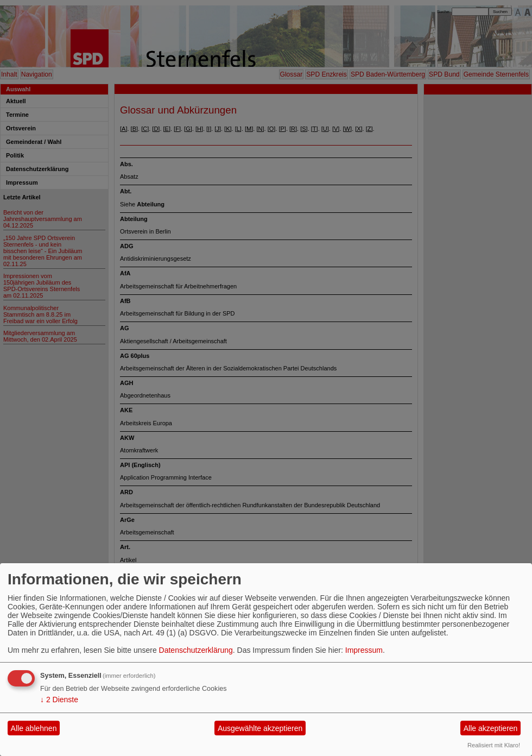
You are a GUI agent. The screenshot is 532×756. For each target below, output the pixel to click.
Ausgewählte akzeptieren (260, 728)
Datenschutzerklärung (196, 650)
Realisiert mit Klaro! (494, 745)
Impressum (364, 650)
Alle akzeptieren (491, 728)
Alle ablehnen (34, 728)
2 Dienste (59, 700)
